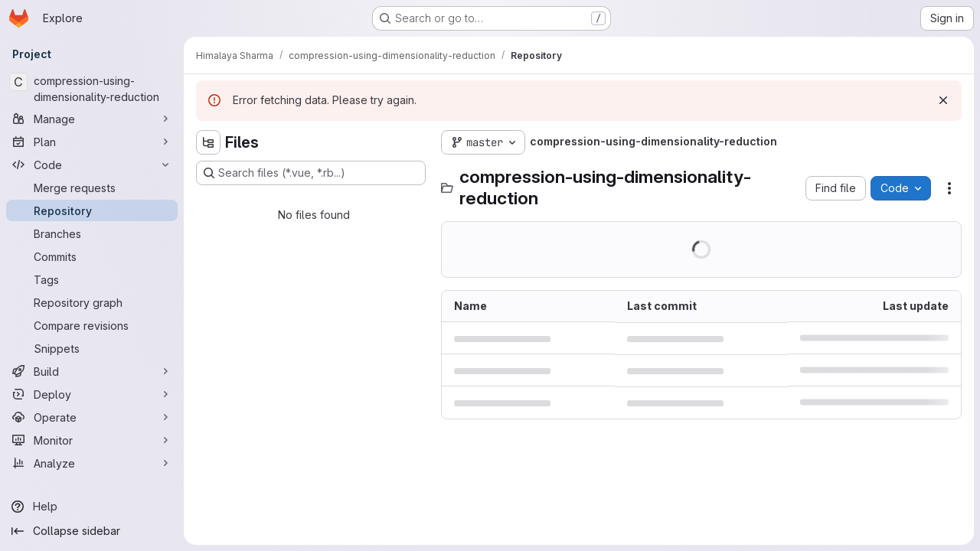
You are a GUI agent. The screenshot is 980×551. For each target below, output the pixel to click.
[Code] (92, 165)
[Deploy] (92, 394)
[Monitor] (92, 440)
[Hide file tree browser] (208, 142)
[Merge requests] (92, 187)
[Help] (92, 507)
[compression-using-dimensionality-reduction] (92, 89)
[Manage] (92, 119)
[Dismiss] (943, 100)
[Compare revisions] (92, 325)
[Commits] (92, 256)
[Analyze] (92, 463)
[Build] (92, 371)
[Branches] (92, 233)
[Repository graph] (92, 302)
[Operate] (92, 417)
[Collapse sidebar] (92, 531)
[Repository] (92, 210)
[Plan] (92, 142)
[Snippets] (92, 348)
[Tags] (92, 279)
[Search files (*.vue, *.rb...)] (311, 173)
